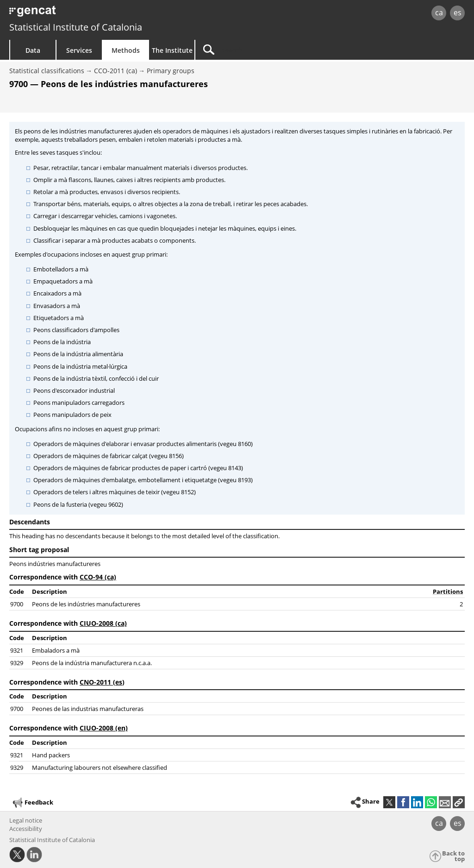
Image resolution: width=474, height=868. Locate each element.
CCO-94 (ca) (98, 577)
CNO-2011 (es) (102, 682)
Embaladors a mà (56, 650)
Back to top (453, 856)
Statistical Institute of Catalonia (76, 27)
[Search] (274, 50)
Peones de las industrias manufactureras (88, 709)
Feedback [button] (32, 803)
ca (439, 13)
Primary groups (171, 71)
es (458, 13)
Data (33, 50)
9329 (17, 663)
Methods (126, 50)
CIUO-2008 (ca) (103, 623)
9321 (17, 650)
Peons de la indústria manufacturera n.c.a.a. (92, 663)
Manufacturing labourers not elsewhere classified (100, 767)
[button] (459, 802)
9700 (17, 604)
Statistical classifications (47, 71)
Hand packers (51, 755)
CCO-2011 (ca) (115, 71)
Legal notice (26, 820)
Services (79, 50)
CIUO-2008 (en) (104, 728)
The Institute (172, 50)
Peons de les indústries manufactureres (86, 604)
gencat (100, 14)
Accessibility (26, 829)
